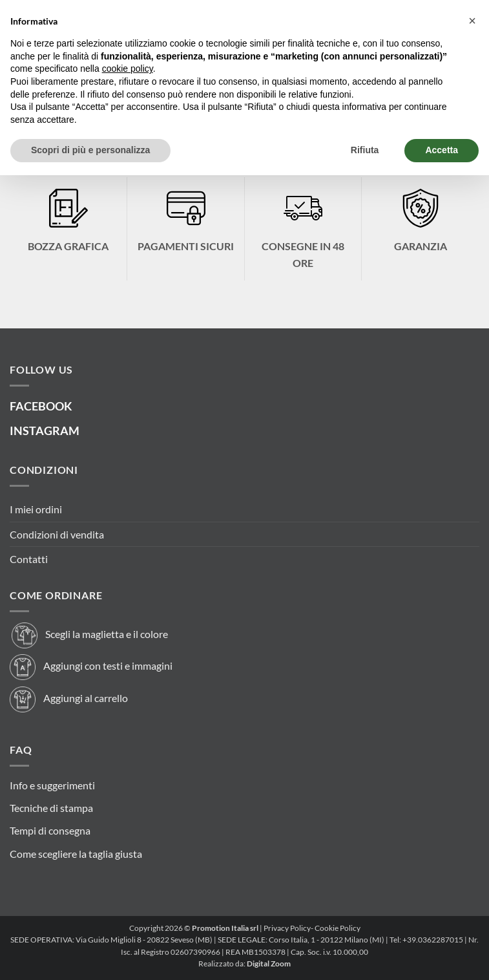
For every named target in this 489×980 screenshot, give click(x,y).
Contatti (29, 559)
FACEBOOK (41, 406)
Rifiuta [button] (365, 150)
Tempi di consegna (50, 830)
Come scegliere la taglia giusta (76, 854)
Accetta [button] (442, 150)
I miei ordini (36, 509)
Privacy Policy (287, 928)
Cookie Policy (338, 928)
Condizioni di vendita (57, 534)
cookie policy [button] (128, 69)
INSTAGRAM (45, 431)
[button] (472, 21)
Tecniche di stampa (51, 808)
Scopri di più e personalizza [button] (90, 150)
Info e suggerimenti (52, 785)
